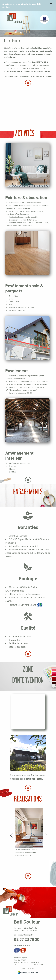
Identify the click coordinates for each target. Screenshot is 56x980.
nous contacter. (34, 779)
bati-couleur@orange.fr (23, 935)
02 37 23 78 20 (27, 939)
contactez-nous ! (44, 76)
